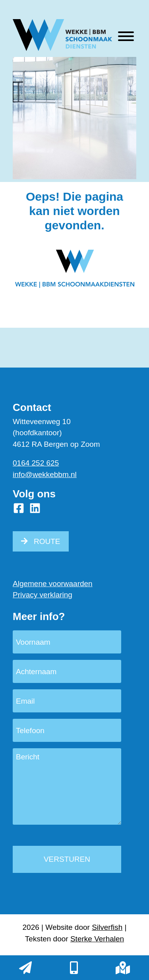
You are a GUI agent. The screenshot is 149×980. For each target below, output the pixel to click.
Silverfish (107, 927)
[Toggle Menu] (126, 36)
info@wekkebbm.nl (45, 474)
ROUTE (47, 541)
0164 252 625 (36, 463)
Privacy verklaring (43, 595)
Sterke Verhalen (97, 939)
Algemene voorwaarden (53, 584)
